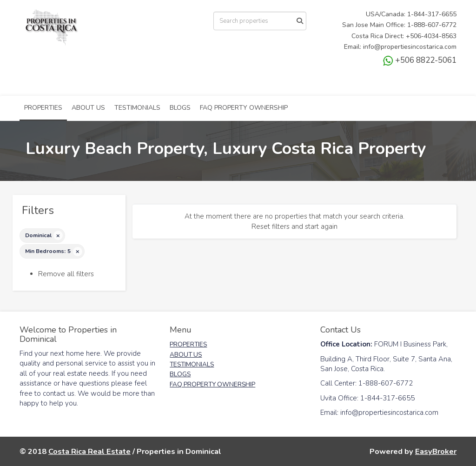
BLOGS (180, 108)
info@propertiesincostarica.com (410, 47)
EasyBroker (436, 451)
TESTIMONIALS (137, 108)
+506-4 (417, 36)
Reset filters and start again (294, 226)
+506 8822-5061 (420, 60)
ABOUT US (88, 108)
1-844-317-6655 (432, 14)
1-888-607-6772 (432, 25)
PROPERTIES (43, 108)
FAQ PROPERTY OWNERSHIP (244, 108)
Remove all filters (66, 274)
